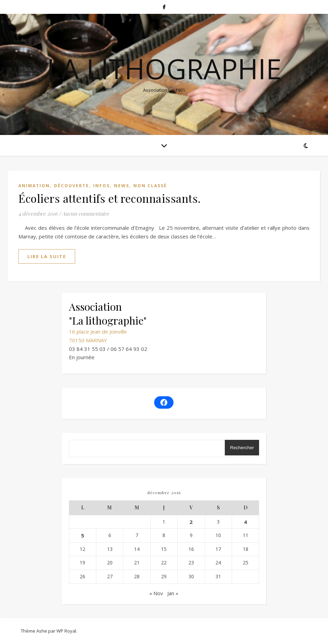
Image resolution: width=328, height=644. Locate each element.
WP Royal (66, 631)
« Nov (156, 593)
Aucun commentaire (86, 214)
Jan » (173, 593)
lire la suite (47, 256)
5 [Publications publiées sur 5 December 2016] (83, 535)
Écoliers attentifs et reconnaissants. (110, 198)
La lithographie (164, 69)
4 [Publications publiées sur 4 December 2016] (245, 522)
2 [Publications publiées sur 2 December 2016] (191, 522)
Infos (101, 186)
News (122, 186)
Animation (34, 186)
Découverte (72, 186)
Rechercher (242, 448)
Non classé (150, 186)
